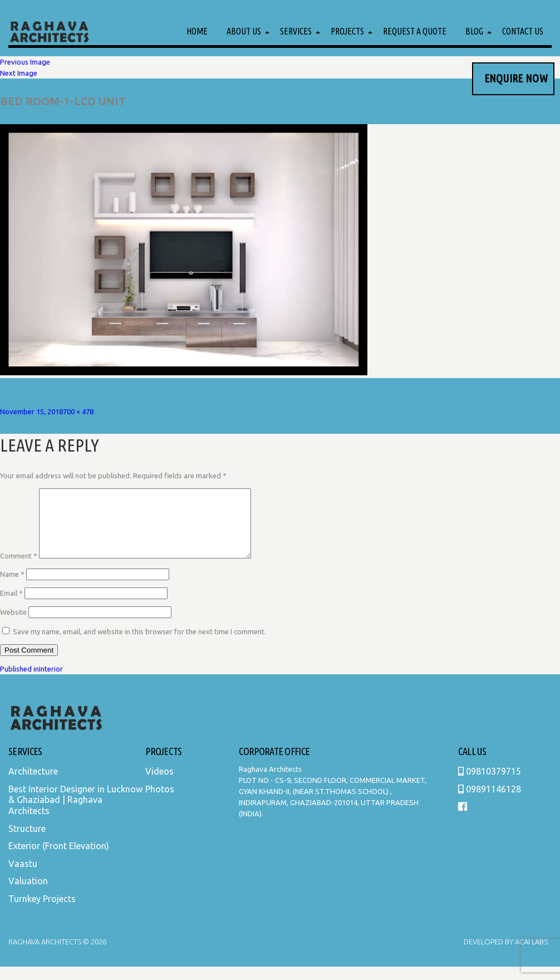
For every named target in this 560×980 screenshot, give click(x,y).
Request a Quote (415, 31)
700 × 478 (78, 411)
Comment (19, 569)
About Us (244, 31)
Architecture (33, 785)
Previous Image (25, 62)
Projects (347, 31)
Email (11, 606)
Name (12, 587)
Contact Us (523, 31)
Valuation (28, 894)
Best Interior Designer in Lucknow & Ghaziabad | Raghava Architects (75, 813)
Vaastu (23, 877)
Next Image (19, 73)
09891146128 (490, 802)
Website (13, 625)
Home (197, 31)
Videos (159, 785)
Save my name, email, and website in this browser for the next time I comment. (139, 645)
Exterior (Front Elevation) (59, 859)
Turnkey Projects (42, 912)
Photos (160, 802)
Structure (27, 842)
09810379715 (490, 785)
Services (296, 31)
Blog (474, 31)
